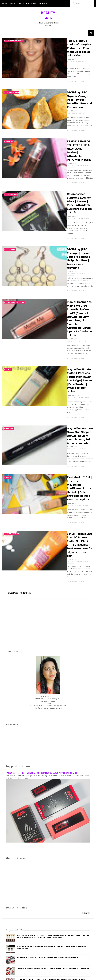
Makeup (8, 349)
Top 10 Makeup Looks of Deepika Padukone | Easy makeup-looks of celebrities (75, 48)
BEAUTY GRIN (48, 15)
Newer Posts (13, 554)
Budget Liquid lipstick (14, 287)
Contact (43, 3)
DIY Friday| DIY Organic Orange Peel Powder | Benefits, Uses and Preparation (78, 96)
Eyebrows (9, 401)
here (60, 669)
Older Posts (26, 554)
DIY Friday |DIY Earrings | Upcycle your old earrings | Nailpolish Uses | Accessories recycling (78, 245)
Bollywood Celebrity (14, 41)
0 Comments (68, 78)
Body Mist (9, 138)
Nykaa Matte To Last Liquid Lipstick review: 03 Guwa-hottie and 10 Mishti (42, 734)
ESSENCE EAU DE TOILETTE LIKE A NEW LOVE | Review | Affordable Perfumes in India (78, 145)
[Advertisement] (48, 580)
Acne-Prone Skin (12, 90)
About (13, 3)
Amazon (8, 450)
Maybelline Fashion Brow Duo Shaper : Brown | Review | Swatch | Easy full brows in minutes (77, 408)
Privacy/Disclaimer (27, 3)
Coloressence (11, 186)
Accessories (10, 238)
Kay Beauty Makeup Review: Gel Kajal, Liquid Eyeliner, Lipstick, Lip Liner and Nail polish (53, 929)
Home (4, 3)
